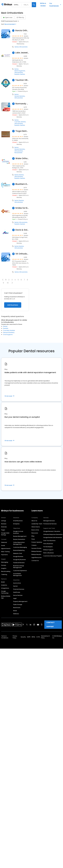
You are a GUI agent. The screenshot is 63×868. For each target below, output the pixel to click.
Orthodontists (23, 47)
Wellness (16, 614)
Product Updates (37, 542)
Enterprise (16, 524)
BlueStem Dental (22, 184)
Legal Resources (37, 557)
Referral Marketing (19, 550)
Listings (4, 521)
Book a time (35, 530)
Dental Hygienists (20, 71)
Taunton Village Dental (22, 80)
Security (23, 637)
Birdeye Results (36, 554)
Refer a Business (49, 553)
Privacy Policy (15, 637)
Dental (17, 47)
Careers (34, 545)
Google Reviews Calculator (52, 531)
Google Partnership (5, 592)
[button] (12, 283)
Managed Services (49, 521)
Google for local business (18, 532)
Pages (3, 530)
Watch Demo (36, 527)
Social (3, 545)
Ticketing (4, 574)
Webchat (4, 542)
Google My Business (20, 560)
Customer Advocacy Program (53, 556)
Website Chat (18, 553)
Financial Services (19, 589)
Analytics (4, 585)
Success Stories (36, 548)
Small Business (18, 521)
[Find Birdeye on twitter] (27, 625)
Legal (15, 598)
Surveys (4, 565)
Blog (33, 536)
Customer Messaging (20, 547)
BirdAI (3, 582)
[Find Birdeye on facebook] (23, 625)
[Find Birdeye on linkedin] (30, 625)
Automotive (17, 583)
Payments (4, 555)
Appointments (6, 549)
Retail (15, 611)
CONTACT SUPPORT (50, 625)
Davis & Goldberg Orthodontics (22, 230)
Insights (4, 568)
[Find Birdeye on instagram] (34, 625)
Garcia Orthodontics (22, 31)
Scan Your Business (49, 541)
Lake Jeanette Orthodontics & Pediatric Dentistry (22, 53)
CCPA (38, 637)
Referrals (4, 527)
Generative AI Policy (45, 637)
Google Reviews (18, 556)
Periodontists (18, 153)
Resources (35, 533)
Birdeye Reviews (37, 551)
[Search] (34, 5)
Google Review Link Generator (53, 537)
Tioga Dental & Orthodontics (22, 131)
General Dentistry (20, 96)
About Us (34, 521)
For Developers (48, 547)
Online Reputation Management (19, 543)
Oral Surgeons (8, 335)
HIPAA (33, 637)
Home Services (18, 595)
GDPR (29, 637)
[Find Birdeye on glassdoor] (42, 625)
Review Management (20, 536)
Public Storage (18, 605)
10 (8, 283)
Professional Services (50, 524)
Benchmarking (6, 571)
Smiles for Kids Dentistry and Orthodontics (22, 208)
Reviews (4, 524)
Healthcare (17, 592)
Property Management (20, 601)
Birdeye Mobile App (6, 597)
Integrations (5, 588)
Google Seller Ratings (5, 534)
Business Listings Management (19, 567)
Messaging (5, 562)
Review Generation (19, 539)
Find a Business (48, 544)
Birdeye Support (48, 550)
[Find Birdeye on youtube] (38, 625)
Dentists (21, 175)
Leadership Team (37, 524)
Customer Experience (20, 571)
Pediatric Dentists (20, 74)
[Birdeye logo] (7, 5)
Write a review (43, 5)
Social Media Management (18, 575)
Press (33, 539)
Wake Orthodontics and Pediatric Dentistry (22, 158)
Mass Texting (5, 552)
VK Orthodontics (22, 254)
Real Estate (17, 608)
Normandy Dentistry (22, 104)
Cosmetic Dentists (20, 122)
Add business (13, 305)
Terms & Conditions (5, 637)
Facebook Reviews (19, 563)
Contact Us (35, 561)
